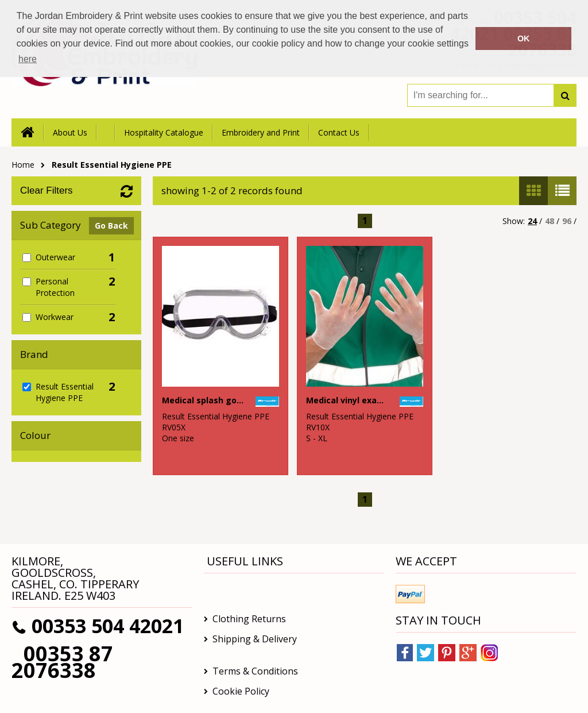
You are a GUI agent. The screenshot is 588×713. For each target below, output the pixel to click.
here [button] (28, 59)
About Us (70, 132)
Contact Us (339, 132)
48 (550, 221)
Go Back (111, 226)
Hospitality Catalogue (164, 132)
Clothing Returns (249, 619)
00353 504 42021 (108, 626)
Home (23, 165)
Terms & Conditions (255, 671)
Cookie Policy (241, 691)
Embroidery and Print (261, 132)
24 (532, 221)
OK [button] (524, 38)
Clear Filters (47, 190)
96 (567, 221)
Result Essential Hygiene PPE (112, 165)
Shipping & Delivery (255, 639)
